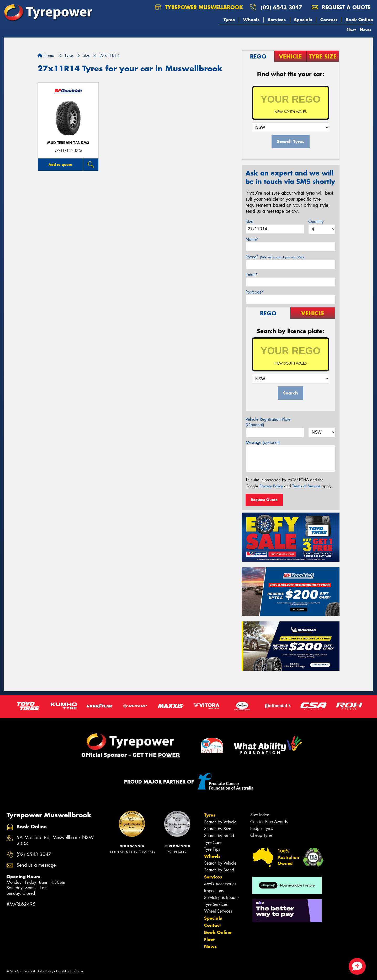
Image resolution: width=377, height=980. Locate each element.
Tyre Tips (212, 849)
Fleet (351, 30)
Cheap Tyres (261, 835)
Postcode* (255, 292)
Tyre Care (213, 842)
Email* (252, 275)
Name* (252, 239)
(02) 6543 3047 (282, 7)
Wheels (251, 20)
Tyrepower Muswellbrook (199, 7)
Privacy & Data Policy (37, 971)
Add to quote (60, 164)
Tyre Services (216, 904)
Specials (303, 20)
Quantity (316, 222)
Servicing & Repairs (222, 898)
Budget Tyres (262, 829)
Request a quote (341, 7)
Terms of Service (306, 486)
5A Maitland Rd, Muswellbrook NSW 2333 (55, 841)
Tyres (229, 20)
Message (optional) (263, 442)
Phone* (275, 257)
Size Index (260, 815)
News (365, 30)
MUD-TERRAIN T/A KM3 (68, 143)
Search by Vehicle (220, 822)
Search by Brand (219, 836)
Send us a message (36, 865)
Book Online (359, 20)
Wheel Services (218, 911)
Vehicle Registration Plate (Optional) (268, 422)
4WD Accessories (220, 884)
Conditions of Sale (70, 971)
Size (249, 222)
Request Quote (264, 500)
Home (46, 55)
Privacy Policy (271, 486)
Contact (329, 20)
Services (277, 20)
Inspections (214, 891)
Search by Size (218, 829)
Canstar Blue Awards (269, 822)
